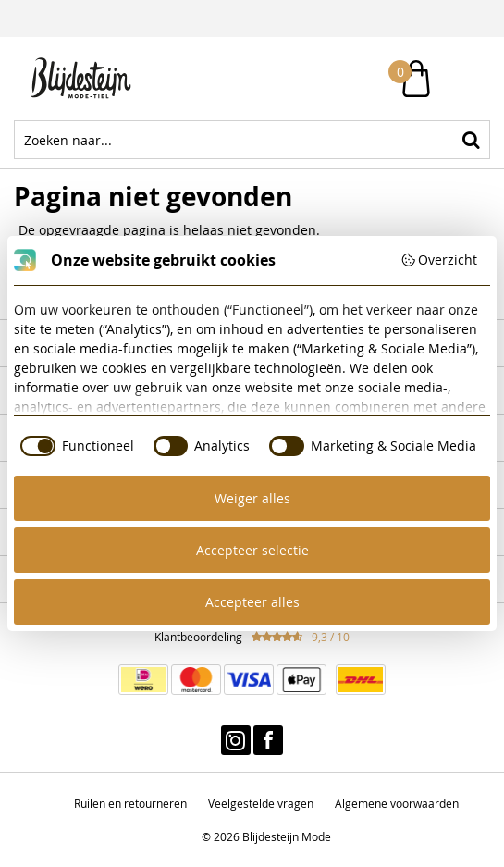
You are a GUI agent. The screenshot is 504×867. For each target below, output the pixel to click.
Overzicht (439, 260)
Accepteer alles (252, 602)
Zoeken (471, 140)
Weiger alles (252, 498)
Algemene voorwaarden (397, 803)
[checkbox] (74, 446)
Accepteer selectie (252, 550)
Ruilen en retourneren (130, 803)
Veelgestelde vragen (261, 803)
